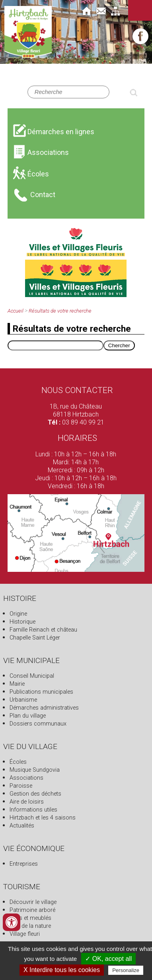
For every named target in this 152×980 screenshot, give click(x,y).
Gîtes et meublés (30, 918)
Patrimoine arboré (32, 910)
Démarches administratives (44, 708)
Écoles (18, 762)
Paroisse (21, 786)
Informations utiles (33, 810)
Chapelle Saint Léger (35, 638)
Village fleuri (25, 934)
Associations (26, 778)
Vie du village (30, 746)
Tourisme (22, 887)
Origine (18, 614)
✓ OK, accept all (108, 959)
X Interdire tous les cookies (62, 970)
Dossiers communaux (38, 724)
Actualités (22, 826)
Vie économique (34, 848)
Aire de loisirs (27, 802)
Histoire (20, 598)
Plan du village (28, 716)
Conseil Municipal (32, 676)
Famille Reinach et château (43, 630)
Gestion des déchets (35, 794)
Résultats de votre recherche (60, 311)
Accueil (16, 311)
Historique (22, 622)
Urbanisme (23, 700)
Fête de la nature (30, 926)
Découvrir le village (33, 902)
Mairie (17, 684)
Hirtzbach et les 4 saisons (43, 818)
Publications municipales (41, 692)
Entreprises (24, 864)
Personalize (126, 970)
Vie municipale (31, 660)
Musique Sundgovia (35, 770)
